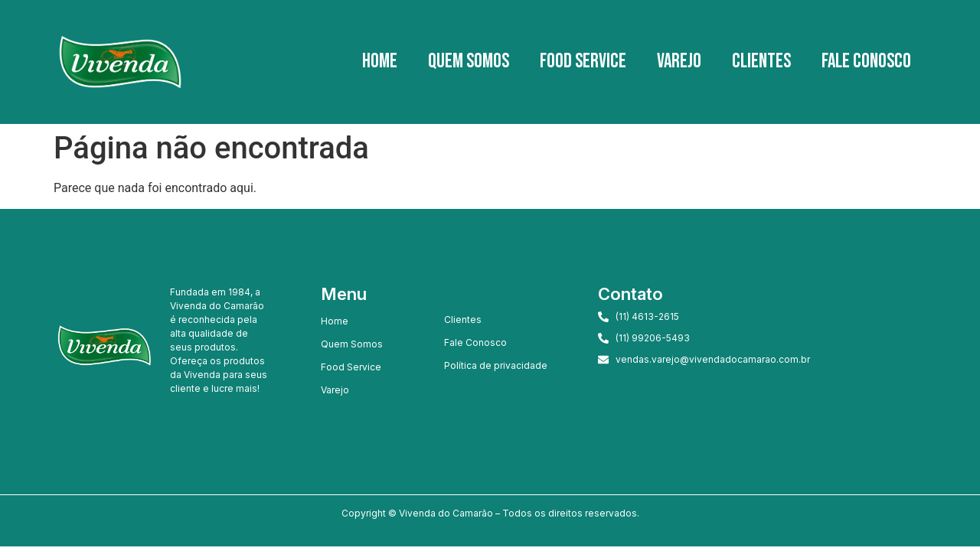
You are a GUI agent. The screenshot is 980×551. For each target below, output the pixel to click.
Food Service (583, 62)
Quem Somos (469, 62)
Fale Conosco (866, 62)
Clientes (761, 62)
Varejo (679, 62)
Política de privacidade (496, 365)
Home (380, 62)
